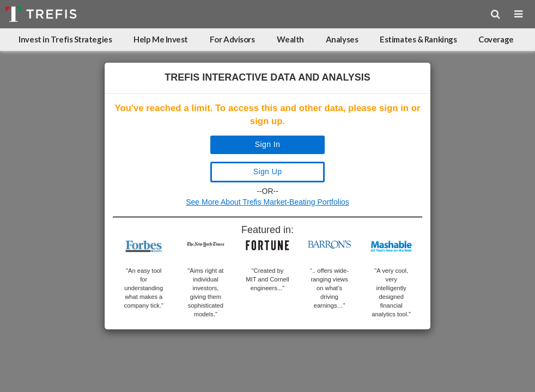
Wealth (290, 39)
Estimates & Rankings (418, 39)
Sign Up (268, 171)
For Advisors (232, 39)
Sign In (268, 144)
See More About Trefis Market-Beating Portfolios (267, 202)
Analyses (342, 39)
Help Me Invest (161, 39)
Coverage (496, 39)
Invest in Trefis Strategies (65, 39)
